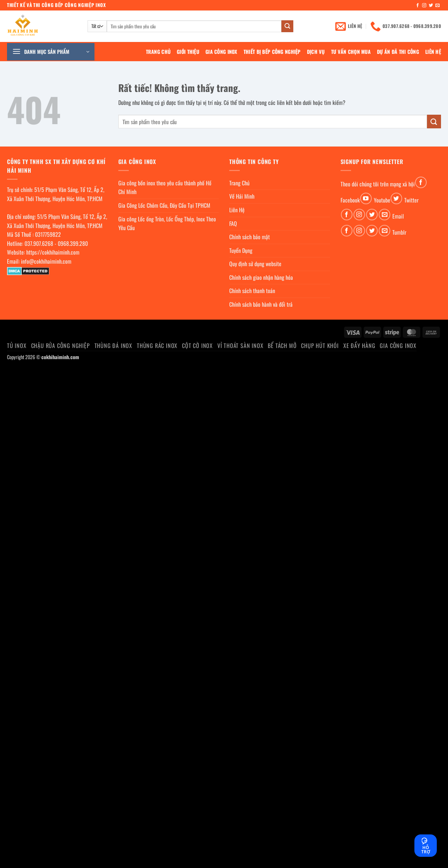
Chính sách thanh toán (252, 291)
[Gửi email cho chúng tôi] (437, 6)
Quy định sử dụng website (255, 264)
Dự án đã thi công (398, 52)
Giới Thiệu (188, 52)
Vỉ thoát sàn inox (240, 346)
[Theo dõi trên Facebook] (418, 6)
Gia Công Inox (221, 52)
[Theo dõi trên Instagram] (424, 6)
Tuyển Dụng (241, 250)
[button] (51, 52)
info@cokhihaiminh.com (46, 261)
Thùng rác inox (157, 346)
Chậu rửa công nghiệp (61, 346)
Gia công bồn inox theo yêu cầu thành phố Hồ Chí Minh (165, 187)
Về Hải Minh (242, 196)
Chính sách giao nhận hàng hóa (261, 277)
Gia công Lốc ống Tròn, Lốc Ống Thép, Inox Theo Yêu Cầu (167, 223)
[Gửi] (287, 26)
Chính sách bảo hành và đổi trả (261, 304)
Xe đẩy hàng (359, 346)
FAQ (233, 223)
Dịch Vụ (316, 52)
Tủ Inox (17, 346)
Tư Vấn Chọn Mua (351, 52)
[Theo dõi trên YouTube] (366, 198)
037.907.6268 (39, 243)
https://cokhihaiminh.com (53, 252)
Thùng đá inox (113, 346)
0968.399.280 (73, 243)
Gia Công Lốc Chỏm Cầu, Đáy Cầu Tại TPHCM (164, 205)
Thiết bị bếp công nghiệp (272, 52)
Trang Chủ (158, 52)
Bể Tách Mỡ (282, 346)
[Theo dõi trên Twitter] (431, 6)
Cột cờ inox (197, 346)
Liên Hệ (433, 52)
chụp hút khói (320, 346)
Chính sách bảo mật (250, 237)
